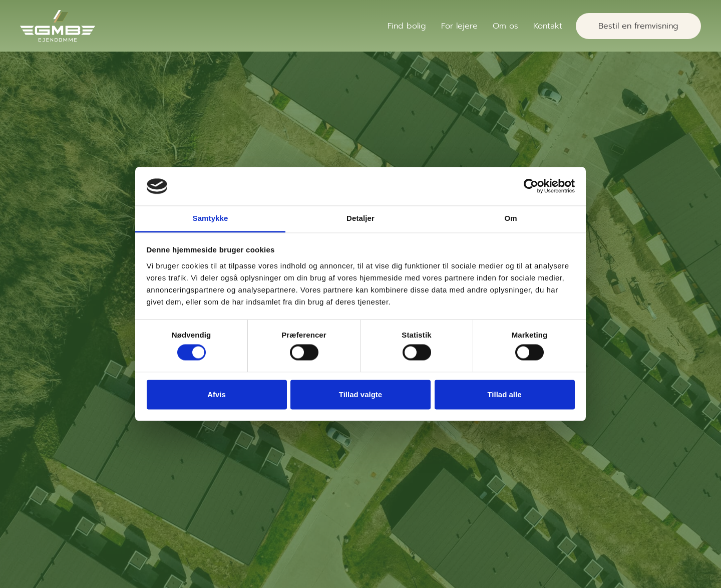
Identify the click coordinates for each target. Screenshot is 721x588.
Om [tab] (510, 218)
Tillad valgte (360, 394)
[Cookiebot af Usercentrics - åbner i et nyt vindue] (531, 186)
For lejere (459, 26)
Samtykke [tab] (211, 218)
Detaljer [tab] (360, 218)
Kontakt (548, 26)
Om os (505, 26)
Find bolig (407, 26)
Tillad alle (504, 394)
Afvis (217, 394)
